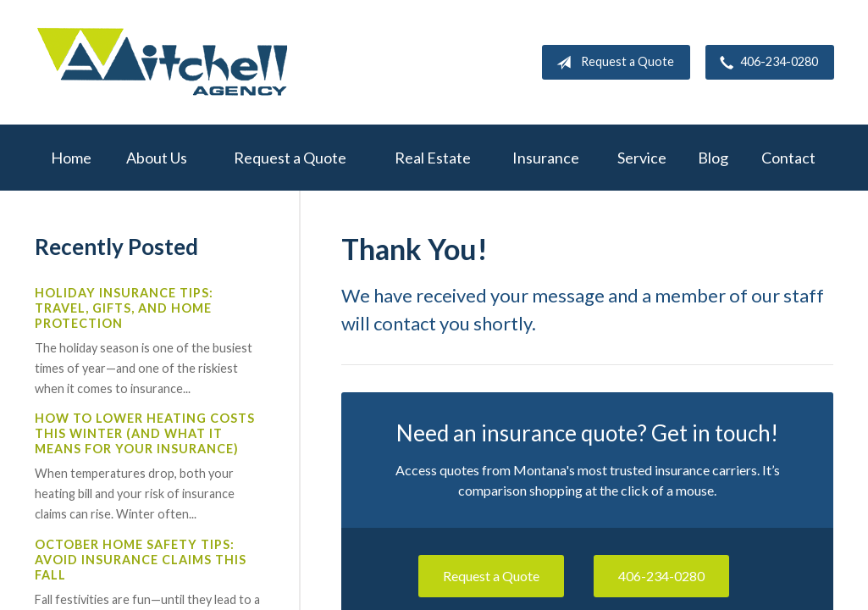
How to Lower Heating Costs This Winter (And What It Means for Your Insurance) (145, 433)
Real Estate (433, 158)
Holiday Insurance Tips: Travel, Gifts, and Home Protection (124, 308)
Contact (788, 158)
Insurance (546, 158)
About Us (157, 158)
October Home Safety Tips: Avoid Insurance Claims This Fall (141, 560)
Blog (713, 158)
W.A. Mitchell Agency (162, 62)
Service (642, 158)
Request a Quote (612, 63)
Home (71, 158)
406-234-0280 (766, 63)
